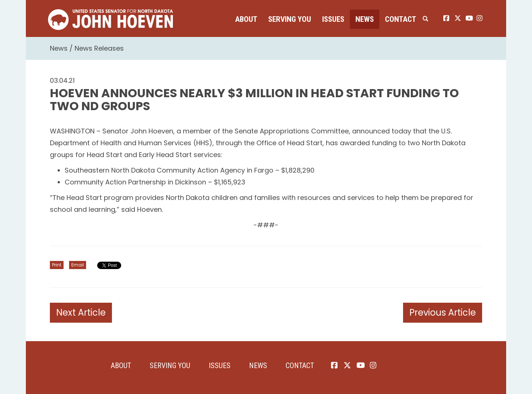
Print (57, 265)
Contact (400, 19)
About (246, 19)
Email (78, 265)
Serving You (290, 19)
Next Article (81, 313)
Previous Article (443, 313)
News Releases (99, 48)
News (365, 19)
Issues (333, 19)
